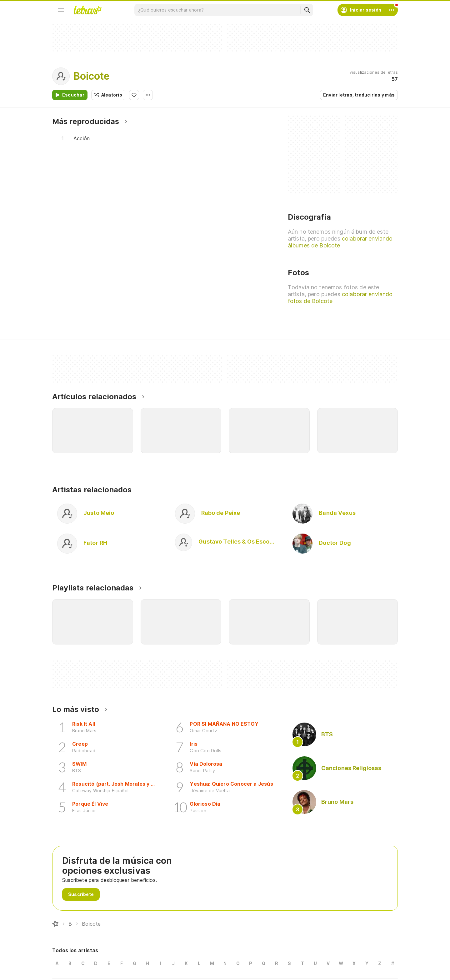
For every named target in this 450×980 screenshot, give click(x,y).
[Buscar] (307, 10)
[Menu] (61, 10)
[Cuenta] (392, 10)
